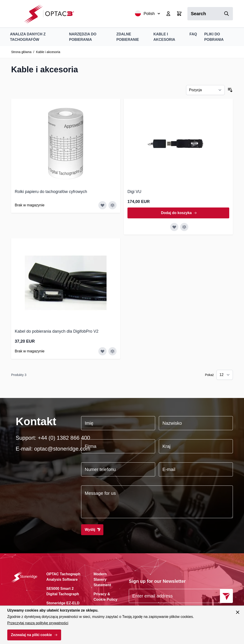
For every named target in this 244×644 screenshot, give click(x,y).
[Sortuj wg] (205, 90)
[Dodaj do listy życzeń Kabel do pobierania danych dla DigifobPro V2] (102, 351)
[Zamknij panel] (238, 612)
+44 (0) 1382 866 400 (64, 438)
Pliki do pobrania (214, 37)
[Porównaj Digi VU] (184, 227)
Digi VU (134, 192)
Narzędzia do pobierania (83, 37)
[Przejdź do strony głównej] (51, 14)
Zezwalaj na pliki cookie (31, 635)
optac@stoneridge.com (62, 449)
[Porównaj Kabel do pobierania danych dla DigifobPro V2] (112, 351)
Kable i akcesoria (164, 37)
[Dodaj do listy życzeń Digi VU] (174, 227)
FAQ (193, 34)
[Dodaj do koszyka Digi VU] (178, 213)
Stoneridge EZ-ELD (63, 603)
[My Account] (168, 14)
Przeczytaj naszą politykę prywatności (38, 623)
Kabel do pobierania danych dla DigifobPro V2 (57, 331)
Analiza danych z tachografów (28, 37)
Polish (148, 13)
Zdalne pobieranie (128, 37)
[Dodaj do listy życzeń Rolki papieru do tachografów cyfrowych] (102, 205)
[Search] (227, 14)
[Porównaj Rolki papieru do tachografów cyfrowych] (112, 205)
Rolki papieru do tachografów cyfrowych (51, 192)
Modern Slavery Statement (102, 579)
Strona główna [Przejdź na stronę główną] (21, 52)
